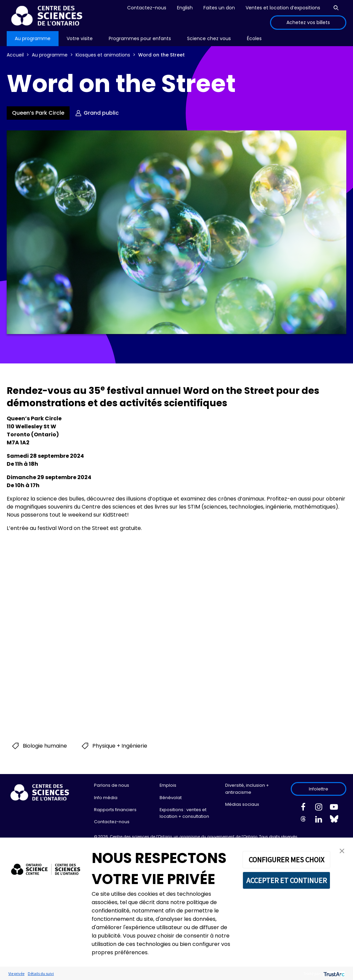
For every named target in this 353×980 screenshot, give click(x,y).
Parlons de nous (112, 785)
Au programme (50, 55)
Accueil (15, 55)
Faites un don (219, 8)
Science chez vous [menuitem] (209, 38)
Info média (106, 798)
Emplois (168, 785)
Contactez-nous (147, 8)
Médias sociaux (242, 804)
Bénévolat (171, 798)
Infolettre (319, 789)
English (185, 8)
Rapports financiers (115, 810)
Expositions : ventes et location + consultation (184, 813)
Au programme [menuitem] (33, 38)
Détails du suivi (41, 973)
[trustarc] (333, 973)
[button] (342, 850)
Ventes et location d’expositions (283, 8)
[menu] (33, 39)
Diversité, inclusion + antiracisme (247, 789)
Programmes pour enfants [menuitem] (140, 38)
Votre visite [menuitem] (80, 38)
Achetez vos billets (308, 22)
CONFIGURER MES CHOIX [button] (286, 860)
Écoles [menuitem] (254, 38)
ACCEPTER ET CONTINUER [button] (287, 880)
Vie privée (16, 973)
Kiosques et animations (103, 55)
